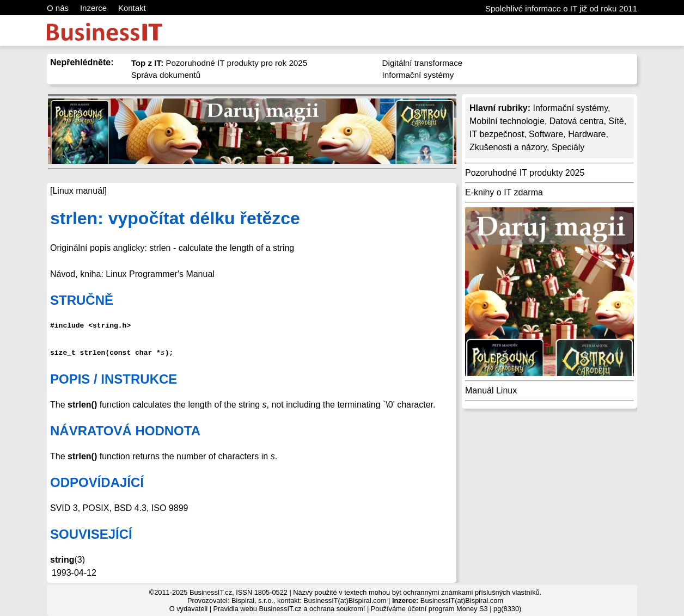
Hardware (587, 134)
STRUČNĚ (82, 300)
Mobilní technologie (507, 121)
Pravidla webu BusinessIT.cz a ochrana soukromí (289, 609)
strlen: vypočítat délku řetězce (175, 218)
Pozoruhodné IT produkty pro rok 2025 (219, 63)
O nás (58, 8)
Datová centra (577, 121)
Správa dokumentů (166, 75)
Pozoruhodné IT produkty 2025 (525, 173)
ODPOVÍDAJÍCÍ (97, 482)
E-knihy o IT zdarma (504, 192)
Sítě (616, 121)
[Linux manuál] (78, 191)
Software (546, 134)
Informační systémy (418, 75)
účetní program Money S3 (447, 609)
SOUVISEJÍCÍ (91, 534)
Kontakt (132, 8)
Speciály (568, 147)
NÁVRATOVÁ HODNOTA (125, 431)
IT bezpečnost (497, 134)
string (62, 560)
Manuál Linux (491, 390)
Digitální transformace (423, 63)
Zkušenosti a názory (508, 147)
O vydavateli (188, 609)
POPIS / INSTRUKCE (114, 379)
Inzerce (93, 8)
